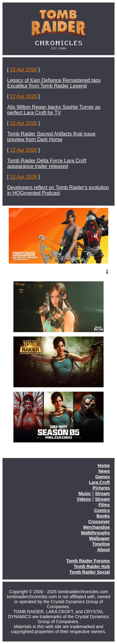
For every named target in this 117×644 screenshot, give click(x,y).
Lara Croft (99, 482)
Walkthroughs (95, 533)
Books (103, 516)
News (104, 471)
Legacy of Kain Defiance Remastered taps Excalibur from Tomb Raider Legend (54, 83)
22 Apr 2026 (23, 96)
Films (104, 505)
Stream (102, 494)
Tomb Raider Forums (88, 561)
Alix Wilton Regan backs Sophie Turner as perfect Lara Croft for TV (54, 110)
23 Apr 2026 (23, 70)
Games (102, 477)
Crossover (99, 522)
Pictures (101, 488)
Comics (102, 510)
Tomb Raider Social (90, 572)
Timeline (101, 544)
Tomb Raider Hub (92, 566)
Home (104, 465)
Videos (84, 499)
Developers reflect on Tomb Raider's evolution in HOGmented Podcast (58, 190)
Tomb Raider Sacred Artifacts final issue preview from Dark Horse (51, 137)
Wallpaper (100, 538)
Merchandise (96, 527)
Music (85, 494)
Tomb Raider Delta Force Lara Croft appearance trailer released (47, 163)
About (104, 550)
